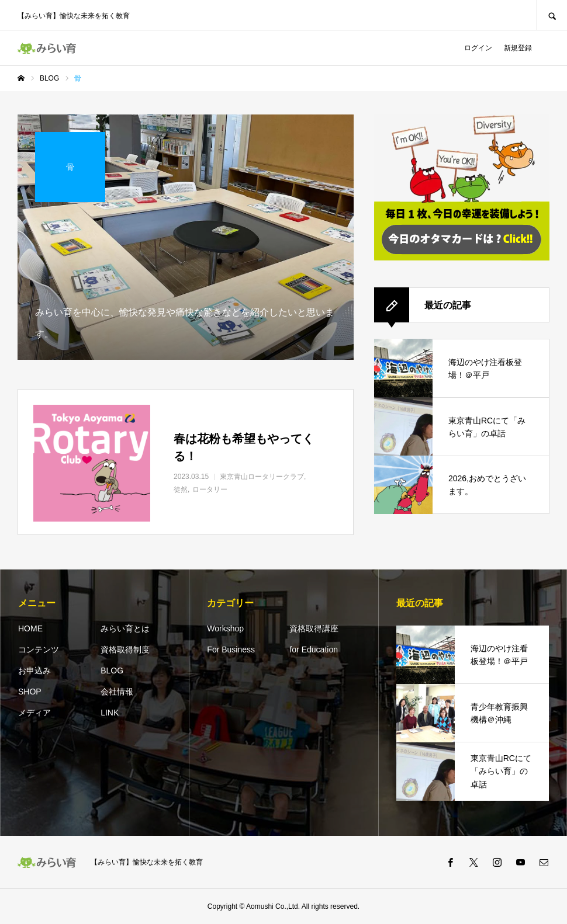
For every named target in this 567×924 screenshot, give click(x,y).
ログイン (478, 48)
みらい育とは (125, 628)
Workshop (225, 628)
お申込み (34, 671)
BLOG (112, 671)
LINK (110, 713)
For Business (231, 649)
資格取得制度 (125, 649)
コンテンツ (39, 649)
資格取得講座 (314, 628)
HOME (30, 628)
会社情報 (117, 692)
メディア (34, 713)
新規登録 (518, 48)
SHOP (30, 692)
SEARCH (552, 15)
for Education (314, 649)
